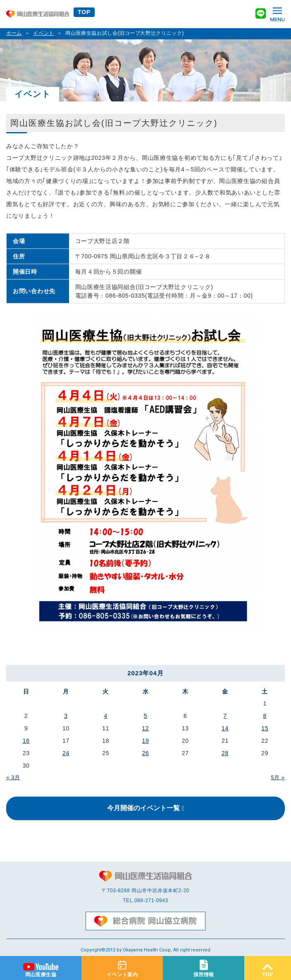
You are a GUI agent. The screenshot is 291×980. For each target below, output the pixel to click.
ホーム (14, 33)
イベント (43, 33)
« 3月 (13, 777)
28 (225, 753)
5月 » (278, 777)
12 (145, 728)
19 (145, 741)
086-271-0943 (151, 901)
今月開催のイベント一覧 (143, 808)
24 (66, 753)
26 (145, 753)
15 (265, 728)
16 (26, 741)
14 (225, 728)
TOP (84, 12)
